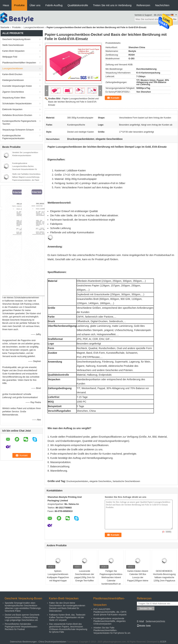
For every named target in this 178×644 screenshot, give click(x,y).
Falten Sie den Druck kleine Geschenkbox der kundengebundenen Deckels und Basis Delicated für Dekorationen (67, 607)
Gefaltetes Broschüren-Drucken (17, 115)
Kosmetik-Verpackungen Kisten (17, 86)
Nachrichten (162, 5)
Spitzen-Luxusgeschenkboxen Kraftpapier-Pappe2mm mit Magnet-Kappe (58, 576)
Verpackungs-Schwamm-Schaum (18, 130)
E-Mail (140, 621)
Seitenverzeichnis (155, 621)
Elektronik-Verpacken (12, 109)
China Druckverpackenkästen (52, 642)
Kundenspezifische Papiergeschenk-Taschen (20, 122)
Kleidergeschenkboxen (13, 80)
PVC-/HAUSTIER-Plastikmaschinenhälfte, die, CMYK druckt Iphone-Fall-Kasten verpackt (110, 612)
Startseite (5, 27)
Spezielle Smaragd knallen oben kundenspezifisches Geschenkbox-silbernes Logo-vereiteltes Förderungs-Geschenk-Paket (23, 607)
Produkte (19, 5)
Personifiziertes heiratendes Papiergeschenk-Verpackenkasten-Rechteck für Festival (21, 627)
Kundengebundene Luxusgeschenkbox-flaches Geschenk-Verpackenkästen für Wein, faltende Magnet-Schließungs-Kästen (27, 169)
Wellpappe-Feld (10, 57)
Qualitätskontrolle (78, 5)
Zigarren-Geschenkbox (13, 92)
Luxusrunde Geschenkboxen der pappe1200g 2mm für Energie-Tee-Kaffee (85, 576)
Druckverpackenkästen (77, 481)
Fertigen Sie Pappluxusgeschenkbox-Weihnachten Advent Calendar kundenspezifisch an (111, 577)
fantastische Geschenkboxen (126, 481)
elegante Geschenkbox (100, 481)
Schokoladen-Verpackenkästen (17, 104)
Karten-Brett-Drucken (12, 74)
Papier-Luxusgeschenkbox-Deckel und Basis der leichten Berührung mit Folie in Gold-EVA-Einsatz (73, 102)
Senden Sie (146, 609)
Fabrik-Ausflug (54, 5)
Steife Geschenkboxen (13, 45)
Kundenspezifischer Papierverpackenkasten (13, 137)
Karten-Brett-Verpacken (13, 51)
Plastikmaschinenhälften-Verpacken (19, 63)
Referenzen (143, 5)
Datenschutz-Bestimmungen (23, 642)
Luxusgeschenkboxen (34, 27)
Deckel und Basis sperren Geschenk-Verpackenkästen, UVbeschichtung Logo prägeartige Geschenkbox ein (22, 617)
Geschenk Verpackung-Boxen (16, 39)
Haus (6, 5)
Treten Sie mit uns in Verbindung (112, 5)
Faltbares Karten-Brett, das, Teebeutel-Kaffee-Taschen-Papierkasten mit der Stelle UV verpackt (67, 617)
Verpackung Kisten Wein (14, 98)
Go (175, 19)
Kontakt (115, 98)
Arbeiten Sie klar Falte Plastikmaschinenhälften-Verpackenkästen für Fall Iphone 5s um (112, 630)
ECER (163, 642)
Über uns (35, 5)
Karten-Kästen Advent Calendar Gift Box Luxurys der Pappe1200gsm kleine (138, 576)
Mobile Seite (144, 626)
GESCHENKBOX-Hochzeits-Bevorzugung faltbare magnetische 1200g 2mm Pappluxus (164, 576)
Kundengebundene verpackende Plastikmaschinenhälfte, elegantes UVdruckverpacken (109, 621)
